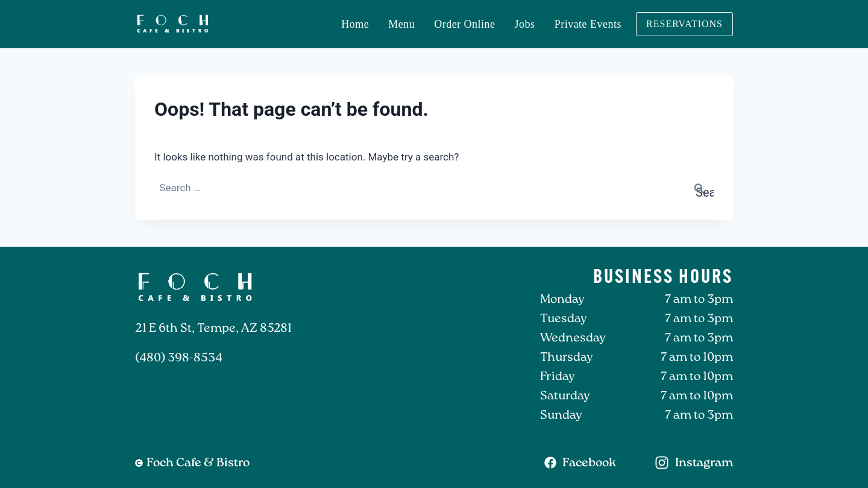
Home (355, 24)
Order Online (464, 24)
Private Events (588, 24)
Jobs (525, 24)
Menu (401, 24)
